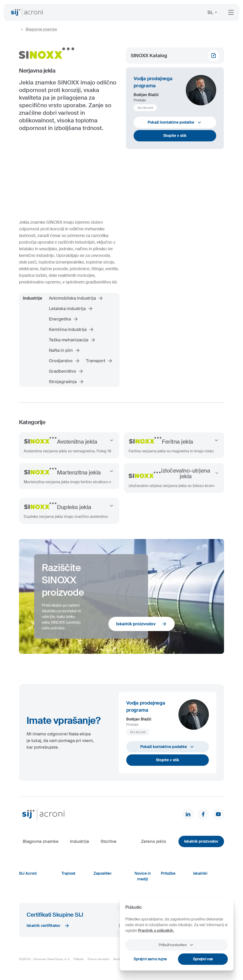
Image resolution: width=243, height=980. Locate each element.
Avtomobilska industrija (76, 298)
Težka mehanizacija (72, 340)
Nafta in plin (65, 350)
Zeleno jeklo (154, 841)
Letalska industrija (71, 309)
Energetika (64, 319)
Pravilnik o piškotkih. (156, 931)
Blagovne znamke (38, 29)
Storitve (109, 841)
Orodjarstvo (65, 361)
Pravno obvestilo (98, 959)
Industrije (80, 841)
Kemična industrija (72, 330)
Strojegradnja (67, 382)
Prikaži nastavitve (176, 945)
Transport (99, 361)
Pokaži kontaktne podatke (175, 122)
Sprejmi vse (203, 959)
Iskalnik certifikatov (48, 926)
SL (213, 12)
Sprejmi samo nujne (150, 959)
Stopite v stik (175, 136)
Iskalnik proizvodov (142, 624)
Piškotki (79, 959)
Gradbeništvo (66, 371)
